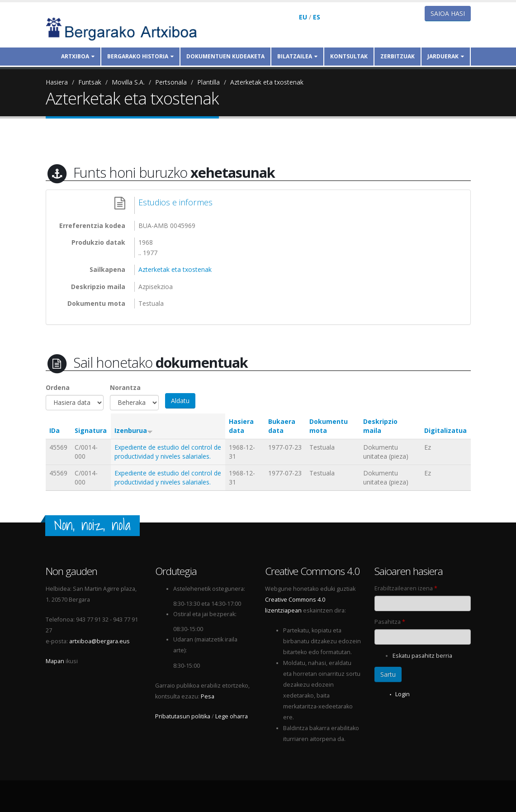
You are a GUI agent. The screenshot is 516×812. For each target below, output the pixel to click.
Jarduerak (446, 56)
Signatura (91, 430)
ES (317, 17)
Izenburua (134, 430)
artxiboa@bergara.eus (99, 641)
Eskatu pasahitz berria (422, 656)
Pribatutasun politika (183, 716)
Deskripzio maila (380, 426)
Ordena (58, 387)
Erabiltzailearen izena (406, 588)
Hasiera (57, 82)
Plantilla (208, 82)
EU (303, 17)
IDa (54, 430)
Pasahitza (390, 622)
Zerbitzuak (398, 56)
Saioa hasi (448, 13)
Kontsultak (349, 56)
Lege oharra (232, 716)
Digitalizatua (445, 430)
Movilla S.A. (128, 82)
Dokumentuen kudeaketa (225, 56)
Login (402, 694)
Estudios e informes (175, 202)
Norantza (125, 387)
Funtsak (90, 82)
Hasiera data (241, 426)
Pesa (208, 696)
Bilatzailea (297, 56)
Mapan (55, 661)
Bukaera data (282, 426)
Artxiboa (78, 56)
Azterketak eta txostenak (267, 82)
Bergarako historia (140, 56)
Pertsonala (171, 82)
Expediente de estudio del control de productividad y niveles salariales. (168, 452)
